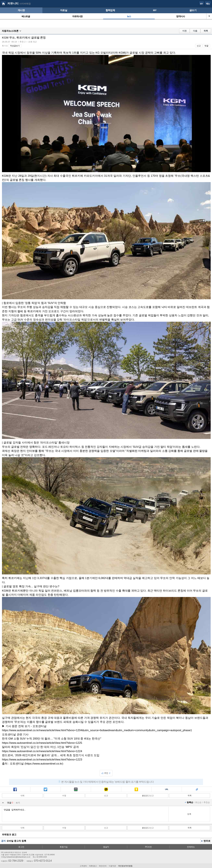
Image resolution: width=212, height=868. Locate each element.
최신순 (198, 802)
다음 (195, 31)
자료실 (64, 10)
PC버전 (148, 847)
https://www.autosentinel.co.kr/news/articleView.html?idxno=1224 (42, 751)
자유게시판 (77, 16)
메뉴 (208, 4)
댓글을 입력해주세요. (85, 814)
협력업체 (110, 10)
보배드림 (3, 4)
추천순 (207, 802)
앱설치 (106, 847)
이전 (184, 31)
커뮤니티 (13, 4)
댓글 (206, 46)
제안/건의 (103, 866)
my (202, 4)
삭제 (22, 796)
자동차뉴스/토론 (10, 31)
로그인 (21, 847)
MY (155, 10)
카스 (136, 790)
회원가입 (64, 847)
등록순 (190, 802)
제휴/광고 (93, 866)
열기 (209, 16)
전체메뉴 (191, 847)
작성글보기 (15, 46)
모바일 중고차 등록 (16, 841)
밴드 (76, 790)
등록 (189, 814)
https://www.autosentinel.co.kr (44, 764)
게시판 (21, 10)
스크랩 (197, 790)
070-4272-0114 (43, 861)
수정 (64, 796)
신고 (199, 46)
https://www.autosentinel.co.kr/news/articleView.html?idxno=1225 (42, 743)
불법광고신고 (148, 796)
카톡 (106, 790)
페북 (15, 790)
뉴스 (129, 16)
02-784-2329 (16, 861)
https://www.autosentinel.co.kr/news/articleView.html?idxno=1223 (42, 760)
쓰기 (18, 803)
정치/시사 (180, 16)
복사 (167, 790)
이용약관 (112, 866)
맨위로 (206, 841)
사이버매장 (25, 4)
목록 (206, 31)
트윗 (46, 790)
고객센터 (83, 866)
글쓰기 (193, 10)
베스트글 (26, 16)
